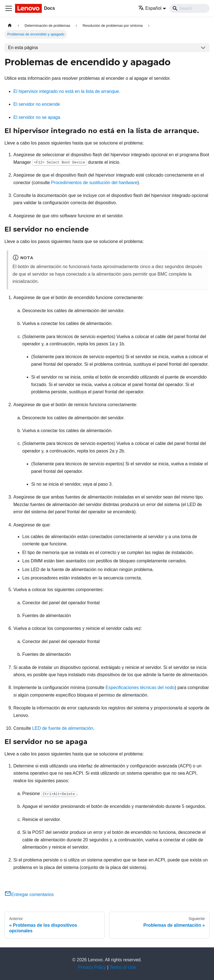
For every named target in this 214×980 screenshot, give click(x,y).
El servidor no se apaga (37, 117)
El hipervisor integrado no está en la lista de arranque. (67, 91)
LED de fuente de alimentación (63, 728)
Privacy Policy (92, 967)
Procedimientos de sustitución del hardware (94, 183)
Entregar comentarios (29, 894)
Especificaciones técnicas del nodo (140, 688)
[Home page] (10, 26)
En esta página (23, 48)
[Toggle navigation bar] (9, 8)
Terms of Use (123, 967)
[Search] (189, 8)
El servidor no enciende (37, 104)
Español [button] (150, 8)
